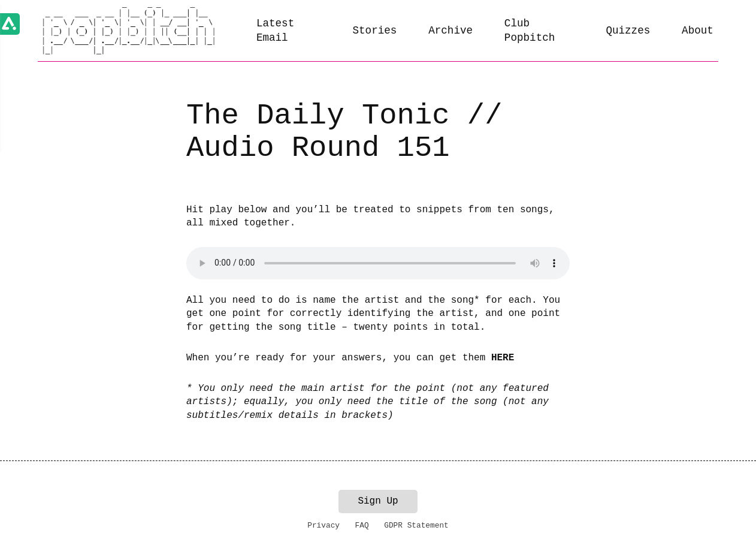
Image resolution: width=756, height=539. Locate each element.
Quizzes (628, 31)
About (698, 31)
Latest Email (275, 31)
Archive (450, 31)
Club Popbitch (530, 31)
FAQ (362, 526)
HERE (503, 358)
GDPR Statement (416, 526)
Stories (374, 31)
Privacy (323, 526)
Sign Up (378, 501)
